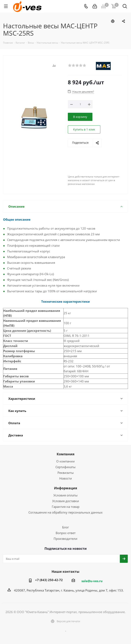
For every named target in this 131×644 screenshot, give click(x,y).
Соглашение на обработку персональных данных (65, 512)
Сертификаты (65, 467)
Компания (65, 454)
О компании (65, 461)
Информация (65, 488)
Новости (66, 478)
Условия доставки (66, 501)
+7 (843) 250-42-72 (49, 580)
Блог (65, 527)
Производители (65, 539)
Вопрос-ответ (66, 533)
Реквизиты (66, 473)
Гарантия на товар (66, 507)
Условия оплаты (65, 495)
